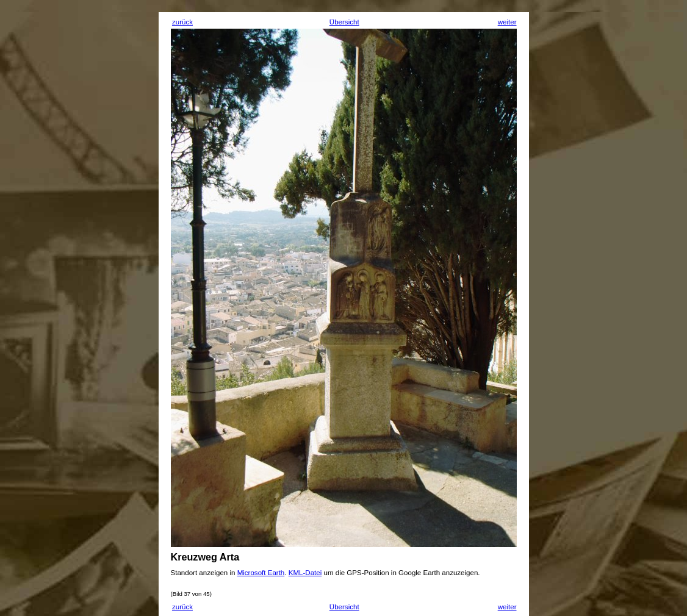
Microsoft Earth (261, 573)
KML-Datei (305, 573)
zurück (182, 22)
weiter (507, 22)
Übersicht (344, 22)
